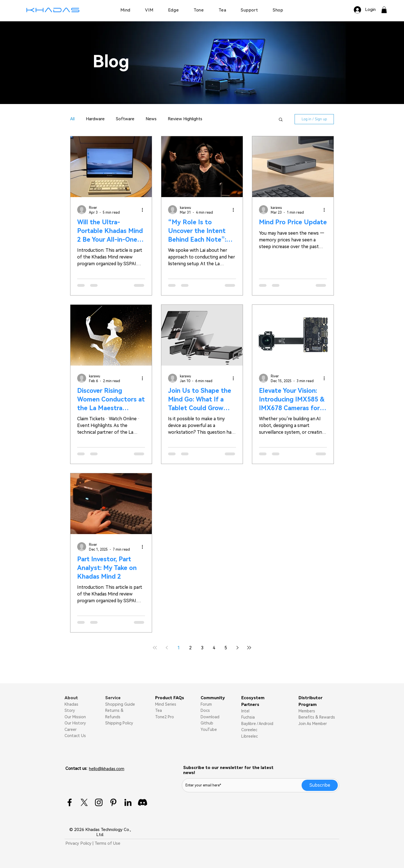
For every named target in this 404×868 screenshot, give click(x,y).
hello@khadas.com (107, 769)
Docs (205, 710)
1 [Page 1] (179, 648)
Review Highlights (185, 119)
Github (207, 723)
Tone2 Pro (165, 717)
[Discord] (143, 802)
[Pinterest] (113, 802)
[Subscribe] (320, 785)
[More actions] (144, 210)
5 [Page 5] (226, 648)
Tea (159, 710)
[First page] (155, 648)
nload (214, 717)
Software (125, 119)
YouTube (209, 730)
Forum (206, 704)
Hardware (95, 119)
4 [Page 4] (214, 648)
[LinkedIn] (128, 802)
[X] (84, 802)
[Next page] (237, 648)
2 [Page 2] (190, 648)
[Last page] (249, 648)
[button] (384, 10)
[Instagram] (99, 802)
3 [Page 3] (202, 648)
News (151, 119)
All (72, 119)
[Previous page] (167, 648)
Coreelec (249, 730)
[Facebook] (70, 802)
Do (203, 717)
